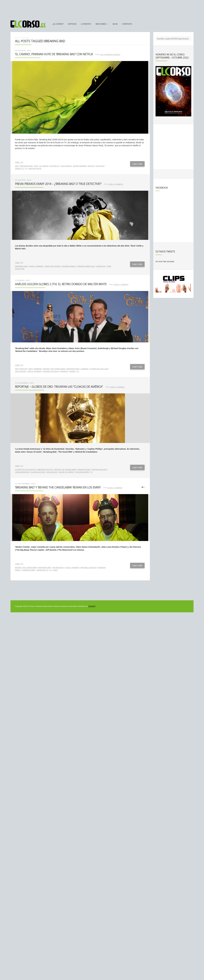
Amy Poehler (21, 369)
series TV (19, 169)
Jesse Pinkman (80, 166)
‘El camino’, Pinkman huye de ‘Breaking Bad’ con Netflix (54, 54)
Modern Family (69, 266)
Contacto (127, 24)
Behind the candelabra (54, 369)
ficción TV (55, 166)
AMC (17, 166)
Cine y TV (19, 162)
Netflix (91, 166)
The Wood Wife (82, 472)
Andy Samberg (35, 369)
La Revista (86, 24)
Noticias (72, 24)
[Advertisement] (102, 9)
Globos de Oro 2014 (99, 369)
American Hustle (45, 470)
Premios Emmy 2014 (86, 266)
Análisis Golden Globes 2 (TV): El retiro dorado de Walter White (61, 284)
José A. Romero (116, 184)
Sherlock (101, 266)
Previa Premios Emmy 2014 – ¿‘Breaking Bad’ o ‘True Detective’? (58, 184)
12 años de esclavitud (25, 470)
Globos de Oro (38, 472)
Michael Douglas (51, 371)
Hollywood (66, 166)
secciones (101, 24)
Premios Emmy (29, 570)
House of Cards (66, 472)
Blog (115, 24)
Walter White (35, 169)
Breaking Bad (26, 166)
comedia (85, 369)
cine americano (22, 472)
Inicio (17, 38)
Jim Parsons (58, 568)
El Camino (44, 166)
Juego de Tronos (53, 266)
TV (26, 169)
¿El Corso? (58, 24)
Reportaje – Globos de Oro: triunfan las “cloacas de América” (59, 387)
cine (36, 166)
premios (64, 371)
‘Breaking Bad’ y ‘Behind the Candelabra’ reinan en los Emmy (58, 487)
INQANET (92, 606)
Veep (55, 570)
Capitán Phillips (99, 470)
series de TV (42, 570)
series (72, 371)
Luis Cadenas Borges (110, 55)
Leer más (137, 164)
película (100, 166)
